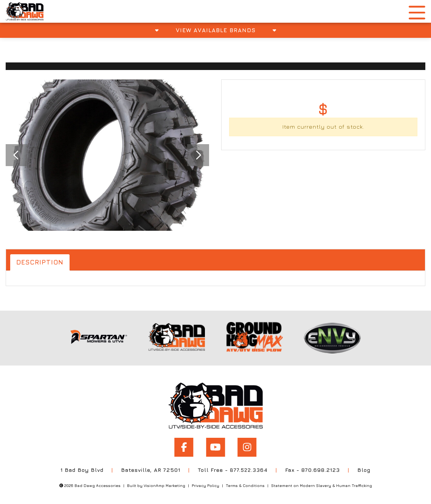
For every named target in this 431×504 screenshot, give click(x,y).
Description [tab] (41, 262)
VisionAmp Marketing (164, 484)
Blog (365, 468)
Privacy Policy (205, 484)
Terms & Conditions (245, 484)
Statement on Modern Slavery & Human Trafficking (322, 484)
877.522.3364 (249, 468)
